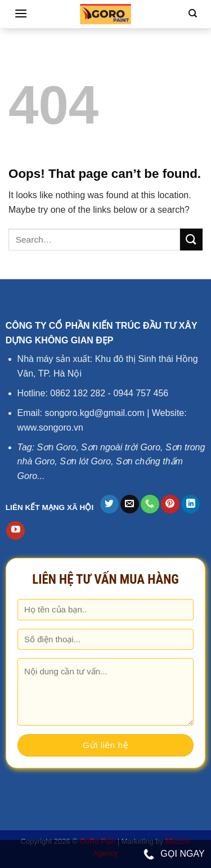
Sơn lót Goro (85, 461)
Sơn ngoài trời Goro (121, 447)
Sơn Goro (57, 447)
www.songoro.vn (50, 428)
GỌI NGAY (174, 854)
